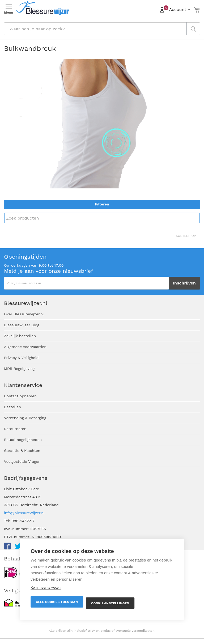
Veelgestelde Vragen (22, 461)
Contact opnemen (20, 396)
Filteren (102, 204)
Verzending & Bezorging (25, 418)
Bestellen (12, 407)
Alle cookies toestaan (57, 602)
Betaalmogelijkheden (23, 440)
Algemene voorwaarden (25, 347)
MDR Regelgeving (19, 369)
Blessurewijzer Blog (22, 325)
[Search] (102, 218)
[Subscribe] (184, 283)
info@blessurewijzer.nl (24, 513)
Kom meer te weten (46, 587)
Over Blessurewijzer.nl (24, 314)
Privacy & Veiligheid (21, 358)
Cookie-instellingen (110, 603)
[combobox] (102, 29)
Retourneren (15, 429)
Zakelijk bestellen (20, 336)
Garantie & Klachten (22, 451)
